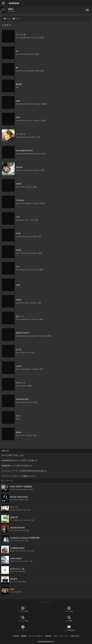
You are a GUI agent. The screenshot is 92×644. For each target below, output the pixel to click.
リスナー (18, 19)
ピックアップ (23, 628)
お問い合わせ (75, 636)
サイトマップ (64, 636)
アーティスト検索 (23, 619)
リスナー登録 (69, 609)
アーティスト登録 (23, 609)
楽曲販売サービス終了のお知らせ (17, 466)
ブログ (55, 636)
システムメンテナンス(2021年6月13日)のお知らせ (24, 471)
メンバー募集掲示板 (69, 628)
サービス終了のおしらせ (12, 455)
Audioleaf (14, 3)
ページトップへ (46, 602)
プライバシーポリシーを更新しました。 (20, 476)
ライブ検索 (69, 619)
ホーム (8, 19)
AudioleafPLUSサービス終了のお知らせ (19, 460)
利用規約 (24, 636)
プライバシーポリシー (36, 636)
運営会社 (48, 636)
